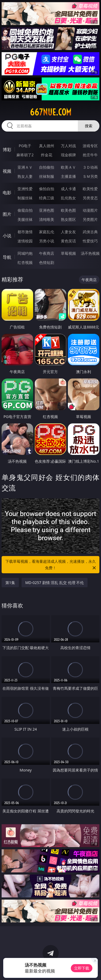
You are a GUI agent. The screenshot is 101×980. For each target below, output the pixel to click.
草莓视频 (68, 253)
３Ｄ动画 (90, 167)
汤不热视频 (90, 253)
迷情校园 (25, 241)
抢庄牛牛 (90, 155)
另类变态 (90, 198)
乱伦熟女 (68, 198)
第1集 (10, 583)
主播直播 (68, 176)
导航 (7, 257)
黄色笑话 (68, 241)
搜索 (89, 126)
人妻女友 (68, 232)
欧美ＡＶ (68, 167)
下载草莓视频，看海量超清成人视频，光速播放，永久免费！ (51, 565)
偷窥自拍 (25, 210)
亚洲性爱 (25, 189)
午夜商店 (47, 253)
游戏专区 (90, 146)
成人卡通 (68, 189)
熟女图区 (68, 219)
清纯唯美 (47, 219)
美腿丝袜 (25, 219)
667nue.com (51, 112)
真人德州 (47, 146)
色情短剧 (47, 262)
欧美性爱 (90, 189)
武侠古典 (90, 232)
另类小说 (47, 241)
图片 (7, 214)
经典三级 (47, 198)
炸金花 (47, 155)
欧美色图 (68, 210)
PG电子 (25, 146)
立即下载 (82, 968)
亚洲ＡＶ (25, 167)
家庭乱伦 (47, 232)
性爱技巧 (90, 241)
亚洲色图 (47, 210)
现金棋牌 (68, 155)
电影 (7, 193)
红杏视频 (25, 262)
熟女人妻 (25, 176)
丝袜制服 (47, 176)
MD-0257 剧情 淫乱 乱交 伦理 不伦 (55, 583)
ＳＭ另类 (90, 176)
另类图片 (90, 219)
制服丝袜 (25, 198)
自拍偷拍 (47, 167)
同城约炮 (25, 253)
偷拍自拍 (47, 189)
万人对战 (68, 146)
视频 (7, 171)
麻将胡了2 (25, 155)
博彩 (7, 150)
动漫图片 (90, 210)
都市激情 (25, 232)
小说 (7, 236)
